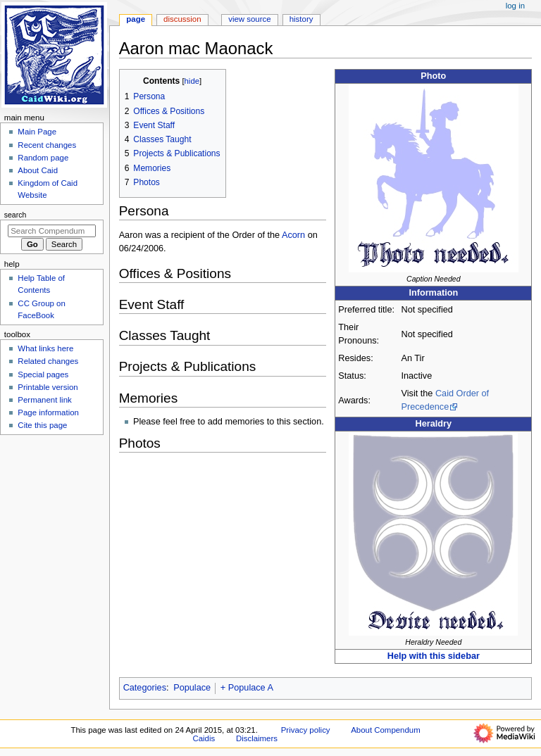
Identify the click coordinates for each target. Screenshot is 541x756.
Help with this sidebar (434, 656)
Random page (43, 158)
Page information (48, 412)
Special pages (43, 374)
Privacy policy (306, 730)
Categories (145, 688)
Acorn (293, 235)
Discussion (182, 19)
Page (136, 19)
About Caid (38, 170)
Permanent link (44, 400)
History (301, 19)
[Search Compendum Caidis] (52, 231)
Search (15, 215)
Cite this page (42, 425)
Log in (515, 6)
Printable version (48, 387)
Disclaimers (257, 738)
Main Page (37, 132)
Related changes (48, 361)
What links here (45, 348)
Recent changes (47, 145)
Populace (192, 688)
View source (249, 19)
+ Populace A (247, 688)
